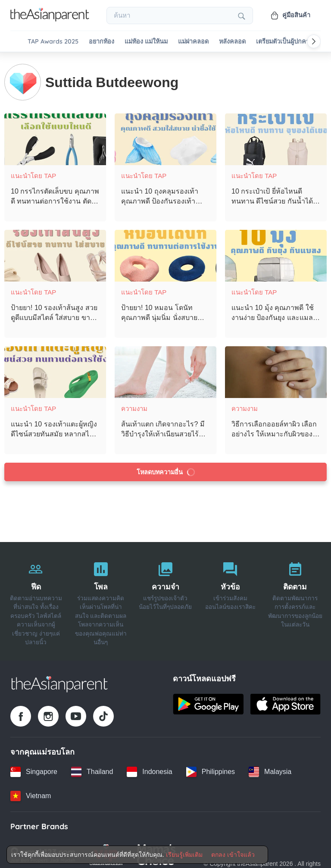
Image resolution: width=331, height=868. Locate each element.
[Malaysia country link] (270, 767)
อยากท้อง (101, 42)
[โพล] (100, 597)
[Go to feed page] (50, 19)
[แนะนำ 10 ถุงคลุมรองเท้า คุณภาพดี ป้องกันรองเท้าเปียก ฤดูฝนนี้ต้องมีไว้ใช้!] (165, 135)
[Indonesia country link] (149, 767)
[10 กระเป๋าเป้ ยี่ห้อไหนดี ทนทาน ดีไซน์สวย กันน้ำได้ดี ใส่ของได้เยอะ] (276, 135)
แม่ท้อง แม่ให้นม (146, 42)
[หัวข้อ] (230, 597)
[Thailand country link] (92, 767)
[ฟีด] (36, 597)
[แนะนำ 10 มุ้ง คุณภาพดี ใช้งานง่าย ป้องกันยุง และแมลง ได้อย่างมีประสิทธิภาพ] (276, 251)
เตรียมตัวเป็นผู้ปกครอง (286, 42)
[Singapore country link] (34, 767)
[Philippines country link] (211, 767)
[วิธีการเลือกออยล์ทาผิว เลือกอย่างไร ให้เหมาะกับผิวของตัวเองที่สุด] (276, 367)
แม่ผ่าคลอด (193, 42)
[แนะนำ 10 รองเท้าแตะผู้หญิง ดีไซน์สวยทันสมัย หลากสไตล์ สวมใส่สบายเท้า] (55, 367)
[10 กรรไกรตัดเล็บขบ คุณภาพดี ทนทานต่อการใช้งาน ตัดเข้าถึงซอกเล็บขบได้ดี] (55, 135)
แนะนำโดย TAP (33, 171)
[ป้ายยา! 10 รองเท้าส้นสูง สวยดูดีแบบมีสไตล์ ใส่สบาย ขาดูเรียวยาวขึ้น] (55, 251)
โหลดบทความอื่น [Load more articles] (166, 467)
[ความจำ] (165, 597)
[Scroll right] (314, 41)
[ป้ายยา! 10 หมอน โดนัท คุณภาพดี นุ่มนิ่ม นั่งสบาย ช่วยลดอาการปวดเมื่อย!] (165, 251)
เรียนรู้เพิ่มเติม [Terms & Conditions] (184, 855)
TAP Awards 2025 (53, 42)
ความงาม (134, 404)
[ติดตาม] (295, 597)
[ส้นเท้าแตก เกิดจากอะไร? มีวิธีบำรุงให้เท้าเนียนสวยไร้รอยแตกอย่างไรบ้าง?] (165, 367)
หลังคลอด (232, 42)
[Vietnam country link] (31, 791)
